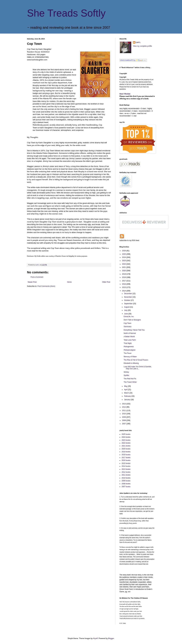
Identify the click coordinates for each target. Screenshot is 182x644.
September (129, 304)
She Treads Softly (66, 13)
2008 (124, 420)
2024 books (126, 437)
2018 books (126, 455)
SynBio (126, 375)
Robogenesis (129, 347)
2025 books (126, 434)
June (126, 314)
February (128, 396)
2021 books (126, 446)
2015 (124, 287)
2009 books (126, 481)
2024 (124, 257)
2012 (124, 407)
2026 (124, 251)
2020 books (126, 449)
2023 (124, 261)
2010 (124, 414)
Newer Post (32, 282)
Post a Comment (37, 277)
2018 (124, 277)
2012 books (126, 472)
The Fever (128, 353)
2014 (124, 291)
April (126, 390)
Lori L (138, 42)
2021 (124, 267)
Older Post (106, 282)
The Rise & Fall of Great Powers (136, 360)
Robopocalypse (130, 350)
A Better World (129, 337)
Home (69, 282)
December (128, 294)
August (127, 307)
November (128, 297)
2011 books (126, 475)
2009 (124, 417)
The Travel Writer (130, 382)
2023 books (126, 440)
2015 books (126, 463)
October (127, 300)
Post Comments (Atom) (46, 286)
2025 (124, 254)
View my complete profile (142, 46)
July (126, 310)
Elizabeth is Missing (131, 363)
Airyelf (95, 638)
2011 (124, 410)
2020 (124, 271)
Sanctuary (128, 327)
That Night (128, 343)
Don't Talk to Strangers (132, 320)
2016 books (126, 460)
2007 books (126, 487)
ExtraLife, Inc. (129, 317)
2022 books (126, 443)
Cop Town (127, 323)
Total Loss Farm (130, 340)
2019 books (126, 452)
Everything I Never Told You (134, 330)
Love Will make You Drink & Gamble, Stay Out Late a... (138, 368)
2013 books (126, 469)
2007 (124, 424)
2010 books (126, 478)
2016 (124, 284)
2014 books (126, 466)
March (127, 393)
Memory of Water (130, 357)
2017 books (126, 458)
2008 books (126, 484)
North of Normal (130, 333)
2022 (124, 264)
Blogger (111, 638)
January (127, 400)
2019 (124, 274)
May (126, 386)
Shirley (126, 372)
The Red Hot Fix (130, 379)
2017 (124, 281)
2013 (124, 404)
